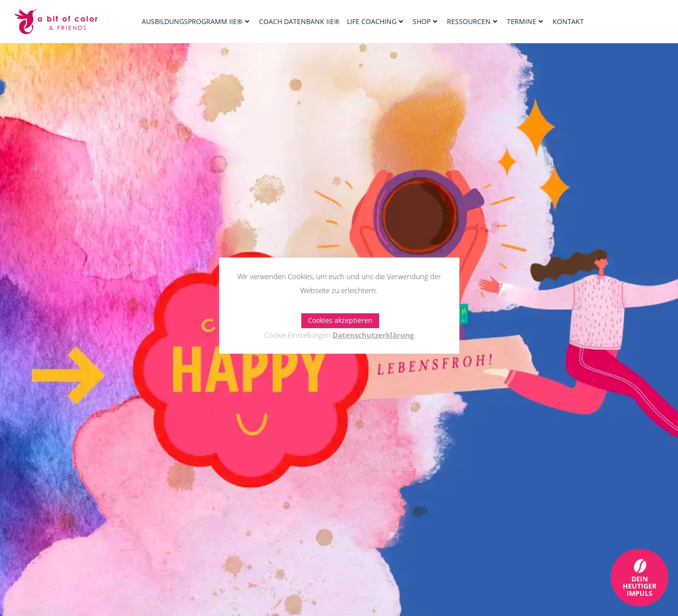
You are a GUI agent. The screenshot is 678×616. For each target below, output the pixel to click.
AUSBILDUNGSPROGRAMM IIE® (196, 21)
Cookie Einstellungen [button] (297, 335)
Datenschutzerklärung (373, 335)
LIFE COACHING (375, 21)
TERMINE (525, 21)
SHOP (425, 21)
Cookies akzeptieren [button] (340, 320)
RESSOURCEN (472, 21)
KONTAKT (568, 21)
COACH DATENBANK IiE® (299, 21)
